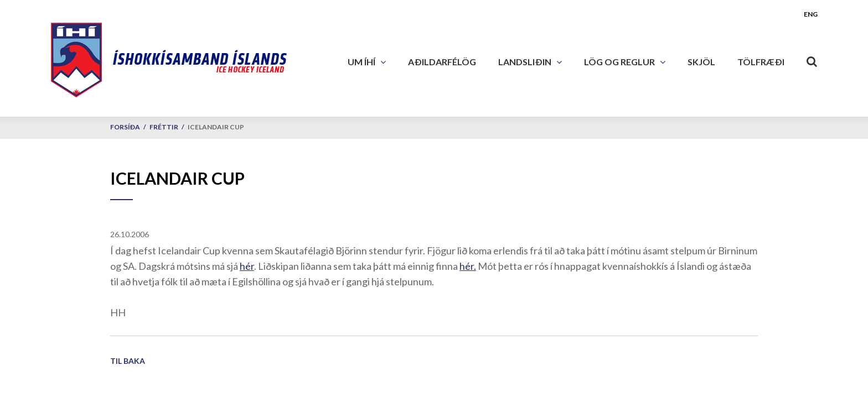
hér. (468, 266)
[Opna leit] (812, 59)
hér (247, 266)
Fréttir (164, 127)
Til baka (128, 361)
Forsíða (125, 127)
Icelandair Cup (216, 127)
